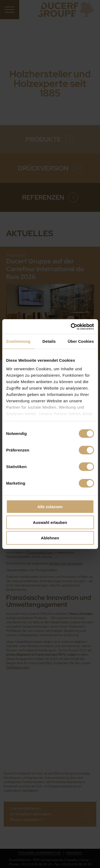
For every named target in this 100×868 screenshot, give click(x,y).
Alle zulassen (50, 507)
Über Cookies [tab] (81, 341)
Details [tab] (49, 341)
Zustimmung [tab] (18, 341)
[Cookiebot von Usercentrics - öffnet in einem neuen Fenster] (71, 326)
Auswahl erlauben (50, 522)
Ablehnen (50, 538)
